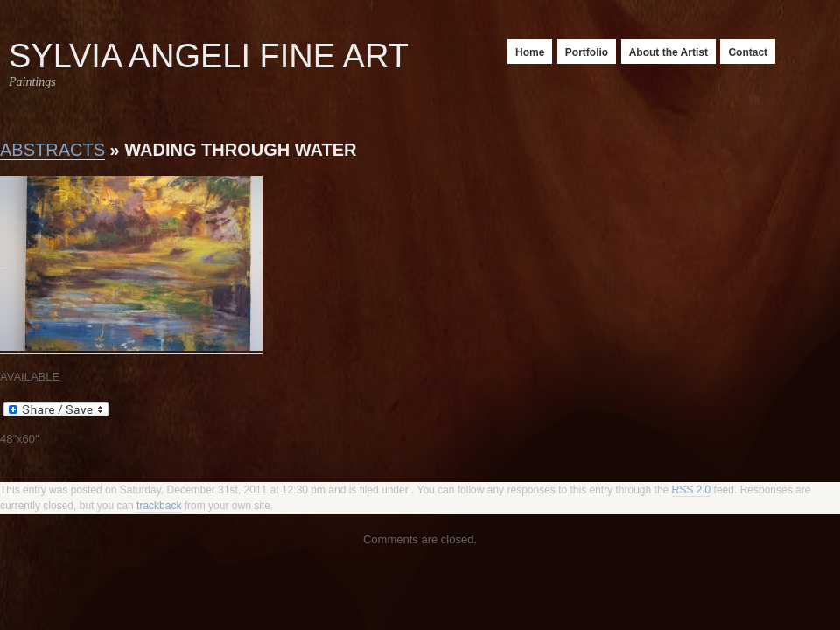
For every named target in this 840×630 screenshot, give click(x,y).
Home (530, 52)
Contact (748, 52)
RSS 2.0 (692, 490)
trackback (159, 506)
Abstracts (52, 150)
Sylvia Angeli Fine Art (209, 56)
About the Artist (668, 52)
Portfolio (587, 52)
